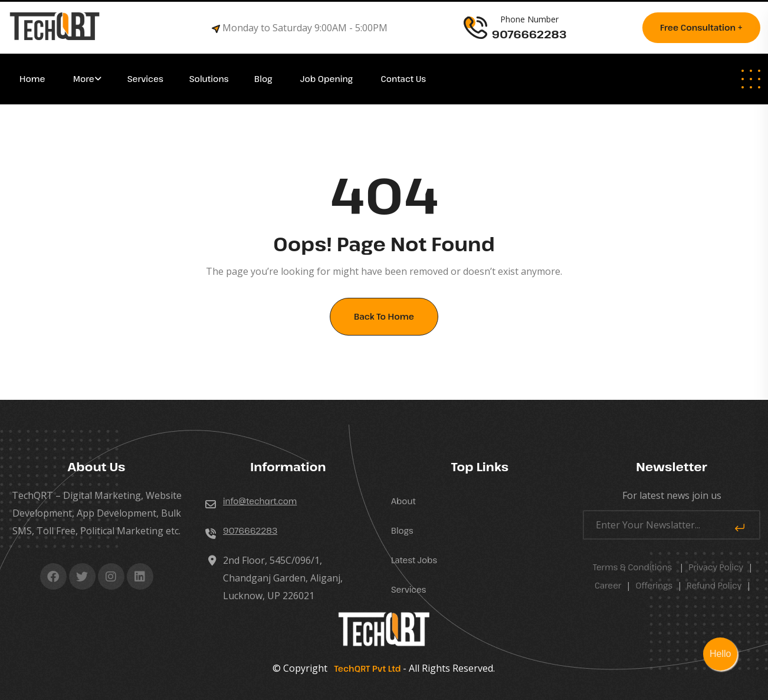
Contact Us (404, 79)
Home (33, 79)
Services (145, 79)
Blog (264, 79)
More (84, 79)
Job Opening (328, 79)
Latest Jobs (414, 560)
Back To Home (384, 316)
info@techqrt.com (260, 501)
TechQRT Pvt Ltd (365, 668)
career (608, 585)
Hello (720, 654)
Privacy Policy (716, 567)
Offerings (654, 585)
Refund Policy (714, 585)
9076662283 (250, 530)
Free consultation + (701, 27)
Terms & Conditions (632, 567)
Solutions (210, 79)
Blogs (402, 530)
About (403, 501)
